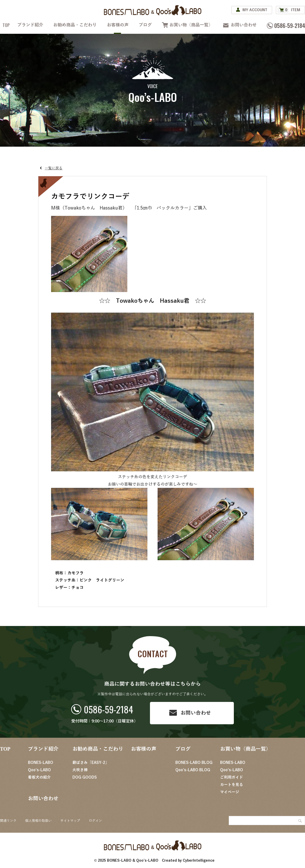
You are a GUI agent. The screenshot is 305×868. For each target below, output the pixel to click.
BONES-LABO (41, 763)
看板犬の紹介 (39, 777)
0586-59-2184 (109, 709)
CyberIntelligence (199, 861)
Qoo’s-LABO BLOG (193, 770)
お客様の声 (118, 25)
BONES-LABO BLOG (194, 763)
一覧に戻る (54, 168)
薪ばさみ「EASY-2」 (91, 763)
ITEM (289, 10)
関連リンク (8, 821)
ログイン (95, 821)
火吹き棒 (80, 770)
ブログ (145, 25)
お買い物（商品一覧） (191, 25)
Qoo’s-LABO (39, 770)
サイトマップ (70, 821)
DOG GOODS (85, 777)
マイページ (230, 792)
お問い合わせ (244, 25)
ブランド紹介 (30, 25)
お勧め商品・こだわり (75, 25)
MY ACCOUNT (255, 10)
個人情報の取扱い (38, 821)
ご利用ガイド (232, 777)
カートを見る (232, 785)
